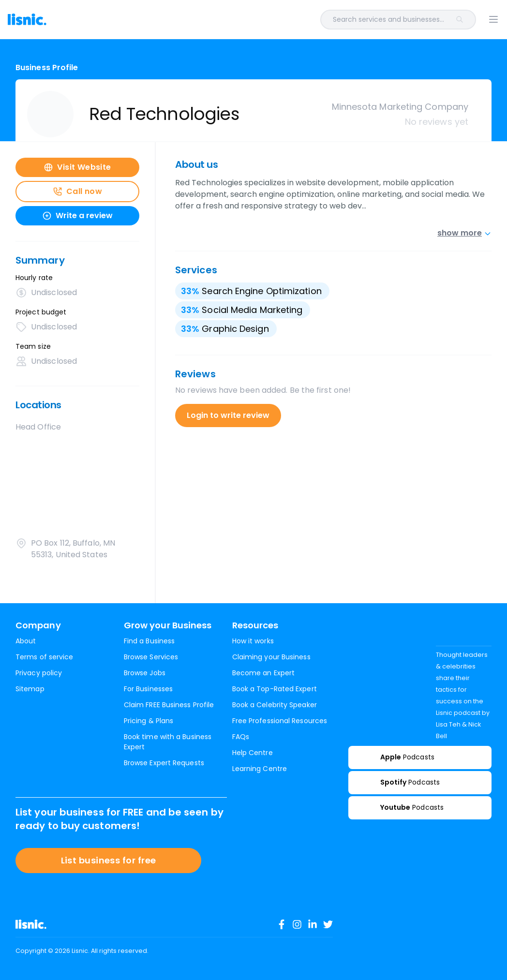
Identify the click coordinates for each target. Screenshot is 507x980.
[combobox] (275, 20)
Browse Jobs (145, 673)
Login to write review (228, 415)
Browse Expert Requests (164, 763)
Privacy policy (39, 673)
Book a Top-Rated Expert (275, 689)
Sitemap (30, 689)
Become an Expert (263, 673)
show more (464, 233)
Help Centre (253, 753)
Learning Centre (260, 769)
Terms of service (44, 657)
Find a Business (149, 641)
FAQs (241, 737)
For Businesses (148, 689)
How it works (253, 641)
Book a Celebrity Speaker (275, 705)
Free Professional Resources (280, 721)
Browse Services (151, 657)
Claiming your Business (271, 657)
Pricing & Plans (149, 721)
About (26, 641)
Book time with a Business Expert (168, 742)
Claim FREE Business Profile (169, 705)
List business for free (109, 860)
